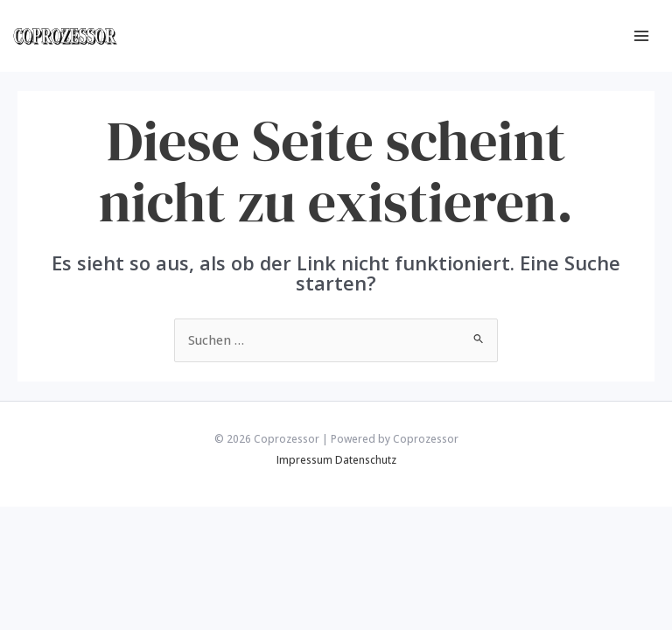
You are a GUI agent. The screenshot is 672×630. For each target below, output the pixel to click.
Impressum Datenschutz (336, 459)
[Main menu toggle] (641, 36)
